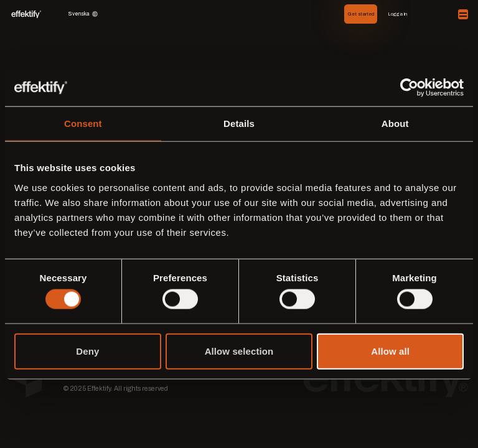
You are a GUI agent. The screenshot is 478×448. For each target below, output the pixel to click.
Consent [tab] (83, 124)
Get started (361, 14)
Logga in (397, 14)
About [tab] (395, 124)
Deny (87, 351)
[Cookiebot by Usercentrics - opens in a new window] (409, 88)
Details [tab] (239, 124)
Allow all (390, 351)
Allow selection (239, 351)
